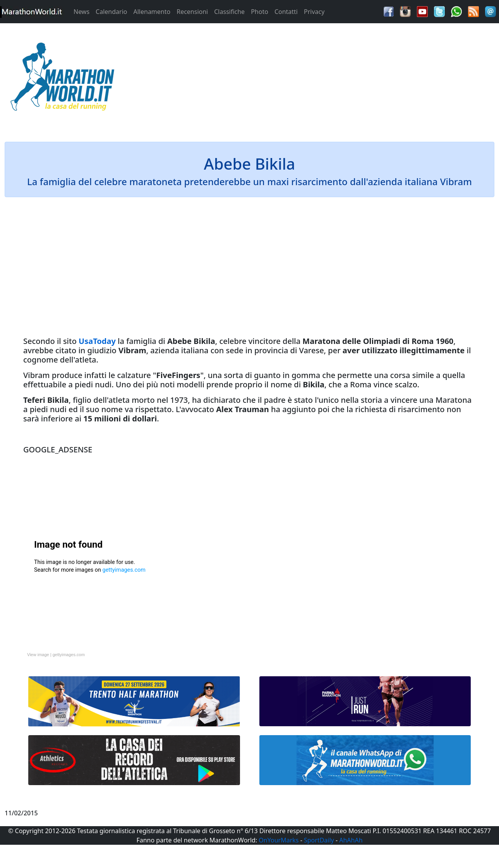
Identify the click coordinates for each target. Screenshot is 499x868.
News (81, 12)
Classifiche (229, 12)
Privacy (314, 12)
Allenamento (152, 12)
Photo (260, 12)
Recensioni (192, 12)
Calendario (111, 12)
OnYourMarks (279, 840)
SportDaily (319, 840)
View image (38, 655)
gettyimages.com (69, 655)
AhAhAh (351, 840)
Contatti (286, 12)
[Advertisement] (312, 79)
